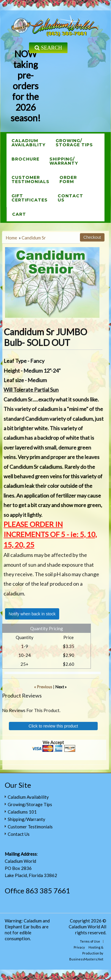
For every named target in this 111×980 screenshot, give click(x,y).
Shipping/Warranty (64, 161)
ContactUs (70, 198)
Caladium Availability (28, 797)
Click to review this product (53, 726)
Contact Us (19, 834)
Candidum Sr (34, 238)
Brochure (25, 159)
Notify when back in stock (32, 614)
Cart (19, 214)
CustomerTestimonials (30, 180)
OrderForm (68, 180)
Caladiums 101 (22, 812)
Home (11, 238)
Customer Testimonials (30, 827)
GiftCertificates (30, 198)
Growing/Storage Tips (74, 143)
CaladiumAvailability (29, 143)
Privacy (79, 947)
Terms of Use (90, 941)
